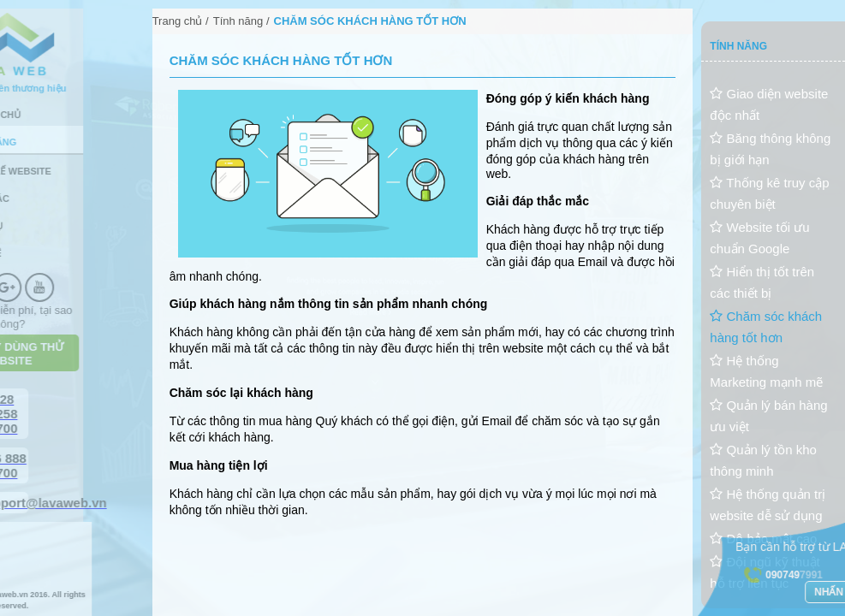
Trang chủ (178, 21)
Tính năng (238, 21)
